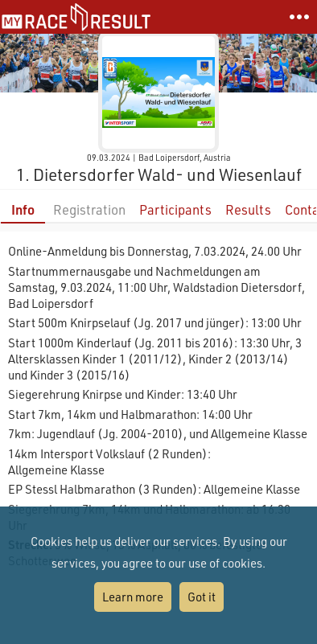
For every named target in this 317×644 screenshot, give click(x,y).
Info (23, 209)
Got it (202, 597)
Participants (175, 209)
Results (248, 209)
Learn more (133, 597)
